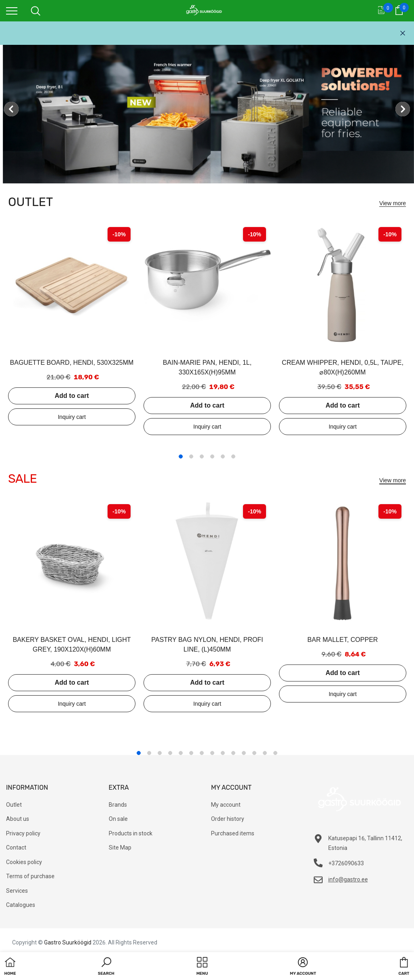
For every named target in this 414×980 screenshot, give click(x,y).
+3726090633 (346, 863)
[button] (106, 967)
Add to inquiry (72, 417)
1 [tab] (181, 456)
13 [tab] (265, 753)
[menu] (12, 11)
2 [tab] (191, 456)
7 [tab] (202, 753)
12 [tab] (254, 753)
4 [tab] (212, 456)
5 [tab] (223, 456)
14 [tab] (275, 753)
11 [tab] (244, 753)
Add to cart (72, 396)
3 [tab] (202, 456)
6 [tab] (233, 456)
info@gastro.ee (348, 879)
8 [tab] (212, 753)
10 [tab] (233, 753)
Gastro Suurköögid (68, 942)
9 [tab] (223, 753)
